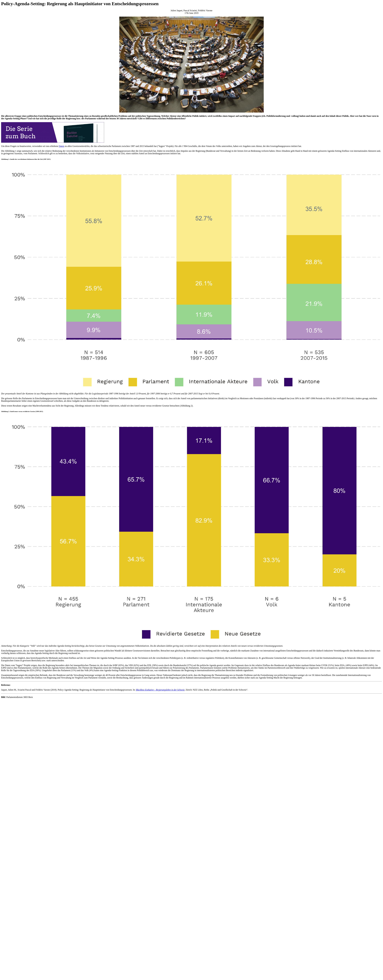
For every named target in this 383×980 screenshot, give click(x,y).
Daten (61, 146)
